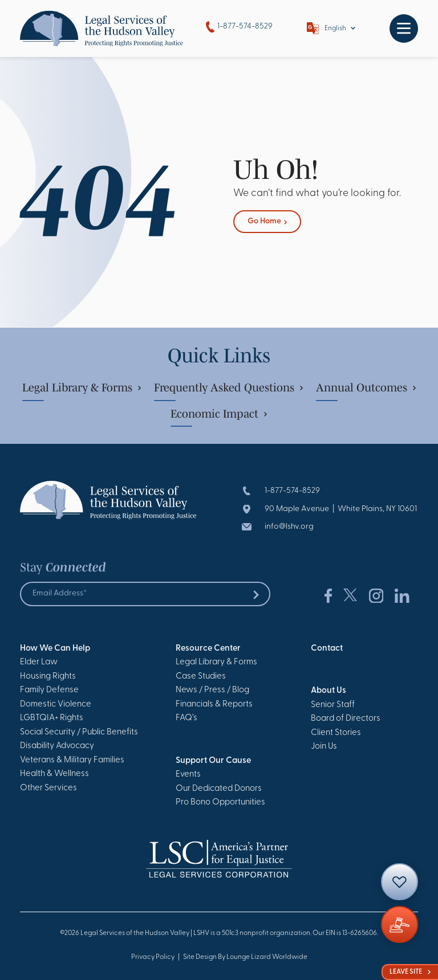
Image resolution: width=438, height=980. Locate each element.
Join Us (324, 747)
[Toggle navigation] (404, 28)
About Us (328, 691)
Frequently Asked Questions (228, 387)
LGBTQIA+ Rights (52, 718)
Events (188, 775)
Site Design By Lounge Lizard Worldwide (245, 957)
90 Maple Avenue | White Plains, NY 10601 (341, 509)
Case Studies (201, 677)
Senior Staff (333, 705)
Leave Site (410, 972)
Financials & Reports (214, 705)
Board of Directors (346, 719)
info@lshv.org (289, 527)
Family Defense (49, 690)
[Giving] (400, 924)
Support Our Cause (213, 761)
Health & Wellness (54, 774)
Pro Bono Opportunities (220, 803)
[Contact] (400, 882)
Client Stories (336, 733)
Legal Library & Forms (82, 387)
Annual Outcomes (366, 387)
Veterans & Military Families (72, 760)
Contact (327, 649)
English (335, 28)
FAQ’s (186, 718)
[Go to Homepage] (102, 28)
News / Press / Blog (212, 690)
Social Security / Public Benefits (79, 732)
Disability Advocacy (57, 746)
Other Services (48, 788)
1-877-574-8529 (239, 27)
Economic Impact (219, 414)
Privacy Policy (153, 957)
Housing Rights (48, 677)
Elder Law (39, 662)
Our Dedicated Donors (219, 789)
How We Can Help (55, 649)
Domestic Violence (56, 705)
